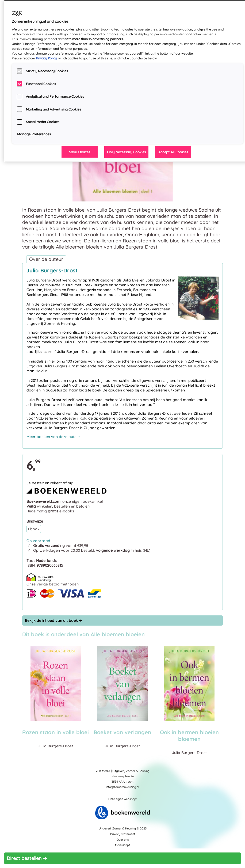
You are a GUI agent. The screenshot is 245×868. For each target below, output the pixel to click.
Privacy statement (123, 834)
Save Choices (80, 152)
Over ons (123, 840)
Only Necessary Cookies (126, 152)
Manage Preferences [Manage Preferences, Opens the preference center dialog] (34, 134)
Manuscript (122, 845)
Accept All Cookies (173, 152)
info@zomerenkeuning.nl (122, 787)
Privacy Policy (46, 58)
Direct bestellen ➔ (27, 858)
